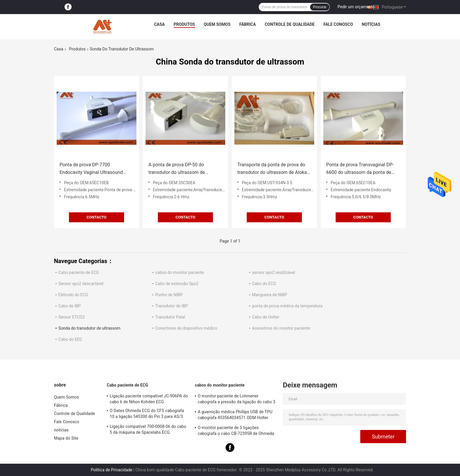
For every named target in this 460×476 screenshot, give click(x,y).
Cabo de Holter (266, 317)
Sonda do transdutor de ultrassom (89, 328)
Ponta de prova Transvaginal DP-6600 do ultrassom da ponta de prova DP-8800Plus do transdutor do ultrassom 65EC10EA (361, 169)
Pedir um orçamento (356, 7)
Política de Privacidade (111, 470)
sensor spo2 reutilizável (274, 272)
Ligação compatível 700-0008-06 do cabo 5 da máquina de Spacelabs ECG (148, 429)
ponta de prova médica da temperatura (287, 306)
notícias (371, 24)
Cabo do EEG (70, 339)
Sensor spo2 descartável (81, 284)
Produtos (184, 24)
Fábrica (248, 24)
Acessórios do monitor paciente (281, 328)
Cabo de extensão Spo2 (177, 284)
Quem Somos (217, 24)
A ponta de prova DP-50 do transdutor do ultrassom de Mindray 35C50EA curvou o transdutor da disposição (177, 169)
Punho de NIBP (169, 295)
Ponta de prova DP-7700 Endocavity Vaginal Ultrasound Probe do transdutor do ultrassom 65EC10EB (95, 169)
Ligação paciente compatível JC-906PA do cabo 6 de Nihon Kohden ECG (149, 399)
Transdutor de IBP (171, 306)
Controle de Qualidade (290, 24)
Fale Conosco (338, 24)
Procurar (320, 7)
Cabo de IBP (70, 306)
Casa (159, 24)
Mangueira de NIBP (270, 295)
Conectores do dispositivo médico (186, 328)
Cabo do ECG (264, 284)
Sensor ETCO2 (72, 317)
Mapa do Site (66, 438)
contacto (97, 217)
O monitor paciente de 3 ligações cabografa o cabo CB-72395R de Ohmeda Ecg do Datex (236, 431)
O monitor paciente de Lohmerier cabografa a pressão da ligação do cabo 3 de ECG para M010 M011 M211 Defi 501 (236, 400)
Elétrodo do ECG (73, 295)
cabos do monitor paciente (180, 272)
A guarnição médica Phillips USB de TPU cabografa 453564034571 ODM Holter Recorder (235, 416)
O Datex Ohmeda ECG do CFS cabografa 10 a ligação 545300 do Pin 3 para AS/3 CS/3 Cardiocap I (147, 414)
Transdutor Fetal (170, 317)
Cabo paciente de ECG (79, 272)
